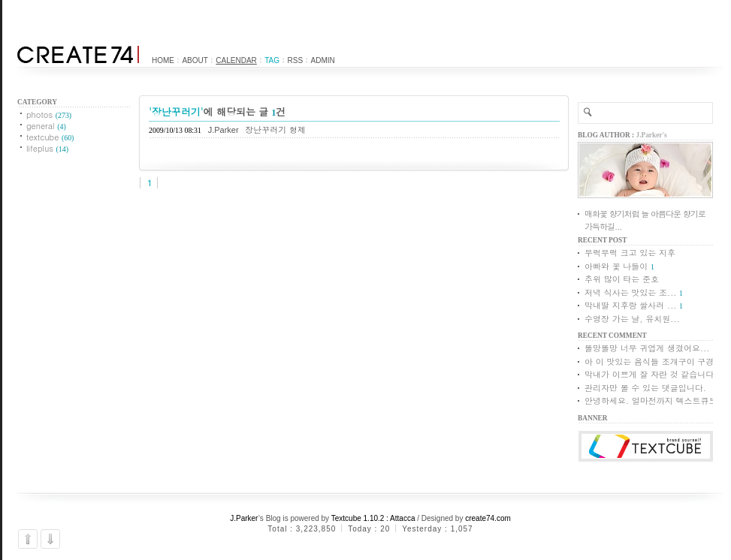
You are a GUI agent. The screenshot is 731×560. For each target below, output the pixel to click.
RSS (296, 60)
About (195, 60)
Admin (323, 60)
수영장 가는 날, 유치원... (632, 319)
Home (163, 60)
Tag (272, 60)
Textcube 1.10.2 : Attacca (373, 518)
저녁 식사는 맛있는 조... (630, 292)
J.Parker (244, 518)
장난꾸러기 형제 (275, 129)
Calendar (236, 60)
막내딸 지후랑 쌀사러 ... (630, 305)
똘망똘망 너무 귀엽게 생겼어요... (647, 348)
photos (49, 114)
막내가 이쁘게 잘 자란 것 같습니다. (651, 374)
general (46, 126)
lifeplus (47, 148)
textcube (50, 137)
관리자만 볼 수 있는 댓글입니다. (645, 388)
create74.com (488, 518)
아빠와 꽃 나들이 (616, 266)
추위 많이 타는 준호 (622, 279)
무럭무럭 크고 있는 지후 (630, 253)
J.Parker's (652, 135)
